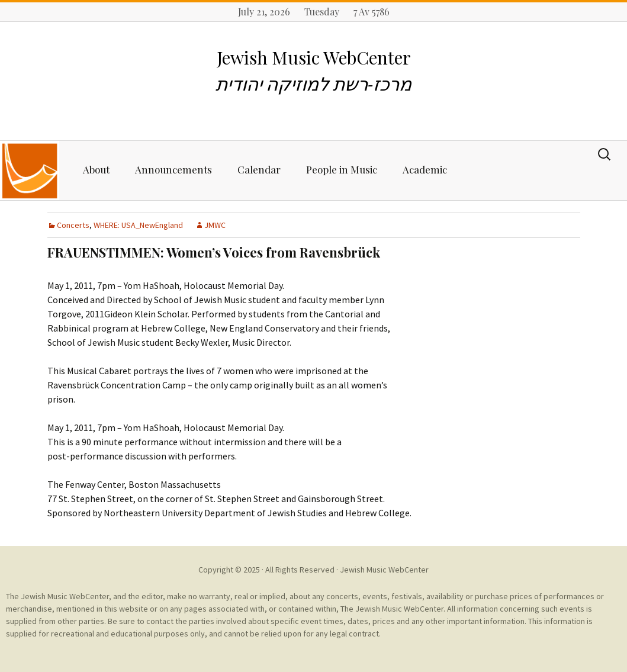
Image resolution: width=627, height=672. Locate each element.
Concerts (73, 225)
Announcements (173, 169)
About (96, 169)
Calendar (259, 169)
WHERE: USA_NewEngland (138, 225)
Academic (425, 169)
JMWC (215, 225)
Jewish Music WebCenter (384, 570)
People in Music (342, 169)
